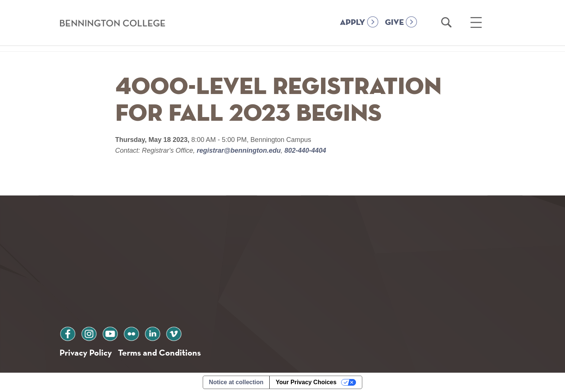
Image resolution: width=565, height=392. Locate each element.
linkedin (153, 333)
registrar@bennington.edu (239, 150)
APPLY (353, 23)
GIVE (394, 23)
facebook (68, 333)
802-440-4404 (304, 150)
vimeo (174, 333)
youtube (110, 333)
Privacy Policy (86, 352)
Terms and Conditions (159, 352)
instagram (89, 333)
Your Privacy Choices (306, 382)
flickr (131, 333)
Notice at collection (236, 382)
